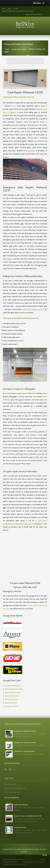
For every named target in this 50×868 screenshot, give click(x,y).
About (9, 9)
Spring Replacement (12, 696)
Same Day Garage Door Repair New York (33, 862)
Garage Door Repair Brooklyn (33, 14)
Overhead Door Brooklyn (14, 689)
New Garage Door (11, 703)
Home (4, 9)
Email (6, 769)
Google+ (15, 769)
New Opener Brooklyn (13, 693)
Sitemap (42, 859)
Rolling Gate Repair (12, 699)
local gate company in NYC (34, 309)
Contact (15, 9)
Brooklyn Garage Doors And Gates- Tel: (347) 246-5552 (18, 11)
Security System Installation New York (14, 859)
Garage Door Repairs (19, 49)
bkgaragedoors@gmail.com (16, 788)
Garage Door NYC (11, 706)
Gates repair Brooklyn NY (10, 862)
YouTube (10, 769)
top (46, 855)
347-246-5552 (11, 784)
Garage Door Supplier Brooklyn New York (15, 864)
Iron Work (31, 151)
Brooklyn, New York (13, 792)
